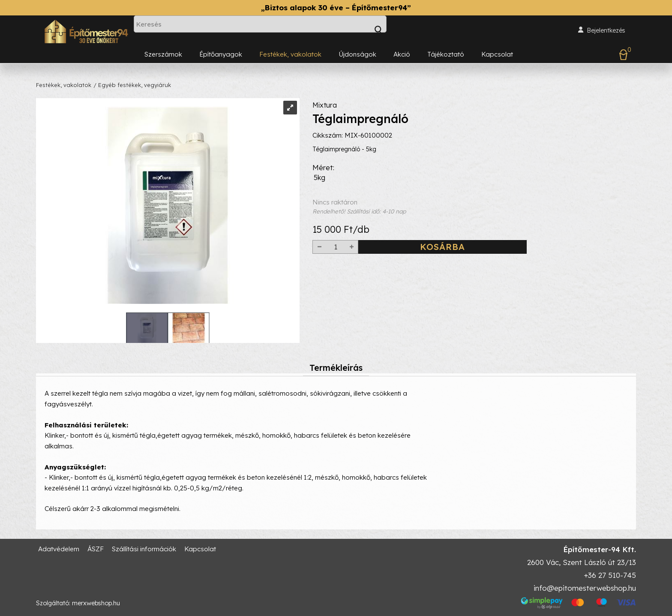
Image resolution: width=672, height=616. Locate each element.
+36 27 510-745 (610, 575)
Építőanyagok (221, 54)
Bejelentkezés (606, 30)
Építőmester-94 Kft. (600, 549)
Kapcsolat (497, 54)
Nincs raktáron (474, 223)
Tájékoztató (446, 54)
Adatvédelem (59, 549)
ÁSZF (96, 549)
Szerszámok (163, 54)
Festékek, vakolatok (290, 54)
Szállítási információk (144, 549)
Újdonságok (357, 54)
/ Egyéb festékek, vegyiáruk (132, 85)
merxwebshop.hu (96, 603)
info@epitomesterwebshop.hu (585, 588)
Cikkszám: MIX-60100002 (352, 152)
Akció (402, 54)
